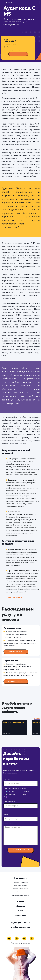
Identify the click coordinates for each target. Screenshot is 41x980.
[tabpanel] (16, 728)
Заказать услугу (18, 54)
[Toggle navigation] (37, 3)
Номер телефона (9, 802)
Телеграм (10, 791)
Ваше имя (7, 779)
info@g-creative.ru (20, 927)
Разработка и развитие (20, 892)
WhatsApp (10, 794)
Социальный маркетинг (20, 889)
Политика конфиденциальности (20, 943)
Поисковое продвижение (20, 882)
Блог (20, 911)
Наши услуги (20, 878)
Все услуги (37, 719)
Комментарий (8, 824)
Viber (9, 797)
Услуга (6, 815)
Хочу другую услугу (16, 681)
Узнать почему (14, 597)
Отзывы (20, 906)
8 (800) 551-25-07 (20, 923)
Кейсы (21, 902)
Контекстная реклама (20, 886)
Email (25, 794)
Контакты (20, 916)
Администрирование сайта (20, 895)
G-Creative (7, 3)
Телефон (26, 791)
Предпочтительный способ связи (15, 789)
